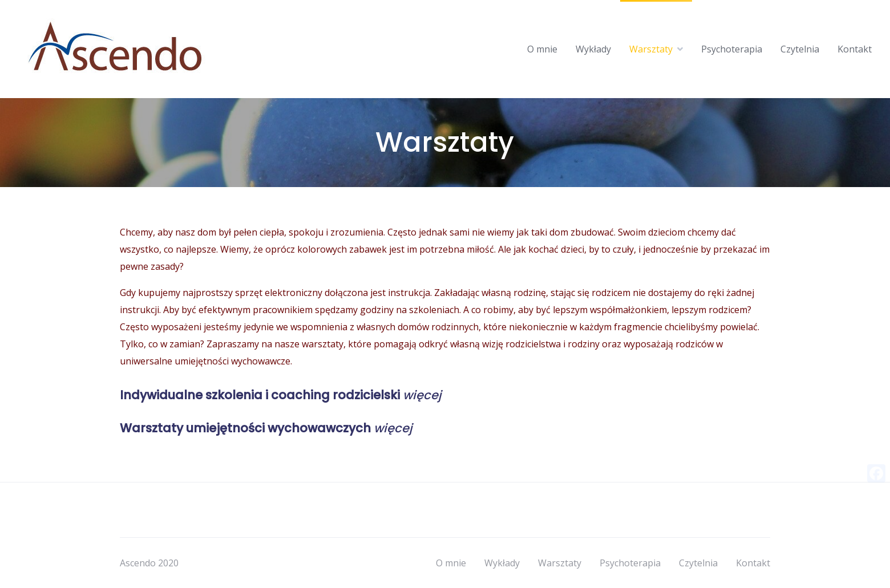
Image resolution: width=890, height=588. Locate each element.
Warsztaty (651, 49)
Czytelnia (800, 49)
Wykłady (593, 49)
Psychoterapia (732, 49)
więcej (422, 395)
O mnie (542, 49)
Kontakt (855, 49)
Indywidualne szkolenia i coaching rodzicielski (261, 395)
